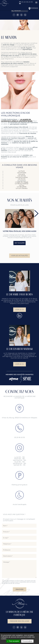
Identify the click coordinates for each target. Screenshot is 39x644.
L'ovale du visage (22, 182)
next (36, 213)
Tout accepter (13, 641)
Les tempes (22, 173)
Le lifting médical (22, 184)
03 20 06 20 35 (27, 2)
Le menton (22, 181)
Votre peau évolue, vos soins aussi (20, 231)
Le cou (22, 185)
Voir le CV (20, 312)
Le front (22, 171)
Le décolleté (22, 187)
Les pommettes (22, 178)
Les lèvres (22, 179)
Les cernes (22, 176)
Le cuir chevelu (22, 188)
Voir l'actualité (19, 243)
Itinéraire (34, 8)
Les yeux (22, 174)
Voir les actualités (19, 258)
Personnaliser (27, 641)
